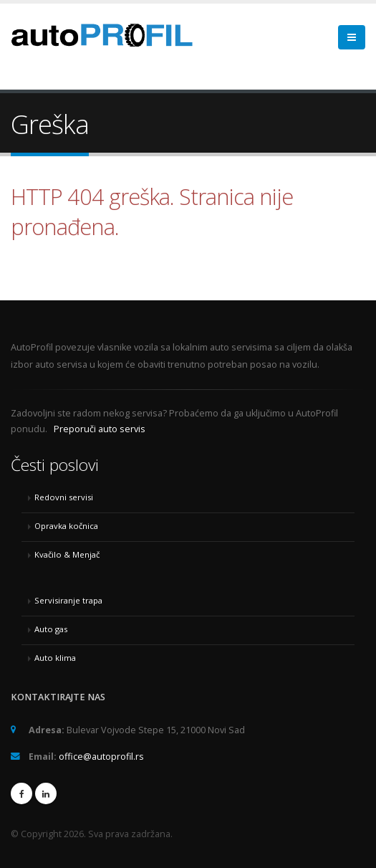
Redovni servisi (64, 497)
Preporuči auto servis (100, 429)
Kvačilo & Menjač (67, 554)
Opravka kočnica (66, 526)
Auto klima (55, 658)
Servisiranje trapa (68, 600)
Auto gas (51, 629)
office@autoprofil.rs (101, 757)
